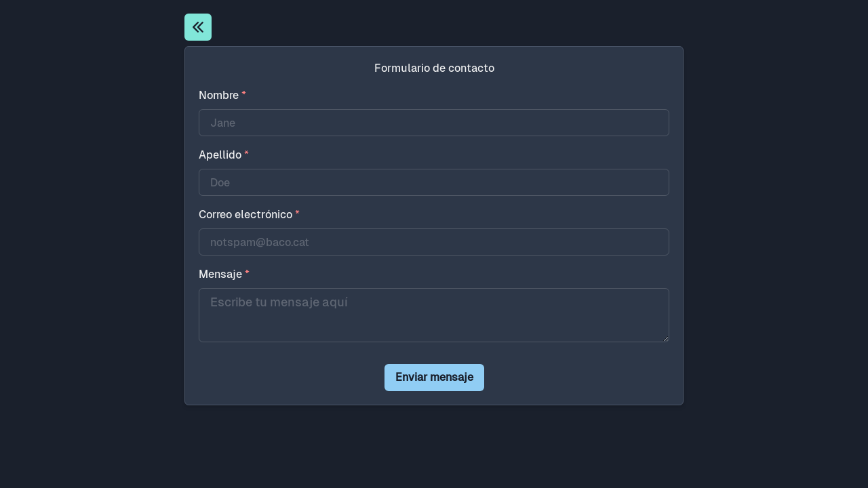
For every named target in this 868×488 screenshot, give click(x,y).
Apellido (224, 155)
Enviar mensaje (434, 377)
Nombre (222, 95)
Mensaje (224, 274)
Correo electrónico (249, 215)
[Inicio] (198, 27)
